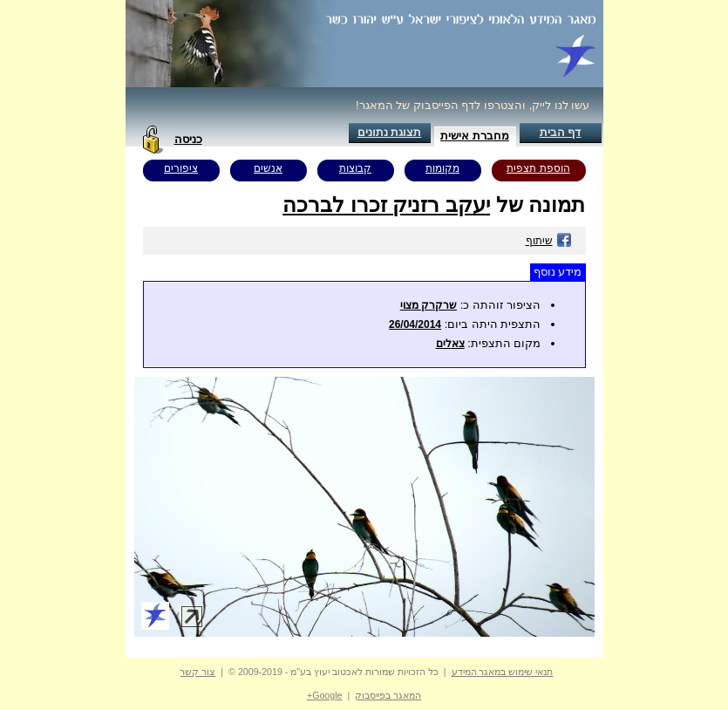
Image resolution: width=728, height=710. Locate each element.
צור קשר (197, 672)
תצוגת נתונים (390, 132)
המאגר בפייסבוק (388, 695)
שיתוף (549, 241)
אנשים (268, 168)
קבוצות (355, 168)
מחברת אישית (475, 136)
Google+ (325, 695)
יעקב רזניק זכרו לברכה (386, 205)
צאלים (450, 344)
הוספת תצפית (538, 168)
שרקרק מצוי (429, 305)
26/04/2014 (415, 324)
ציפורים (181, 168)
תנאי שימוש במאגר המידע (503, 672)
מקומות (442, 168)
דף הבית (561, 132)
